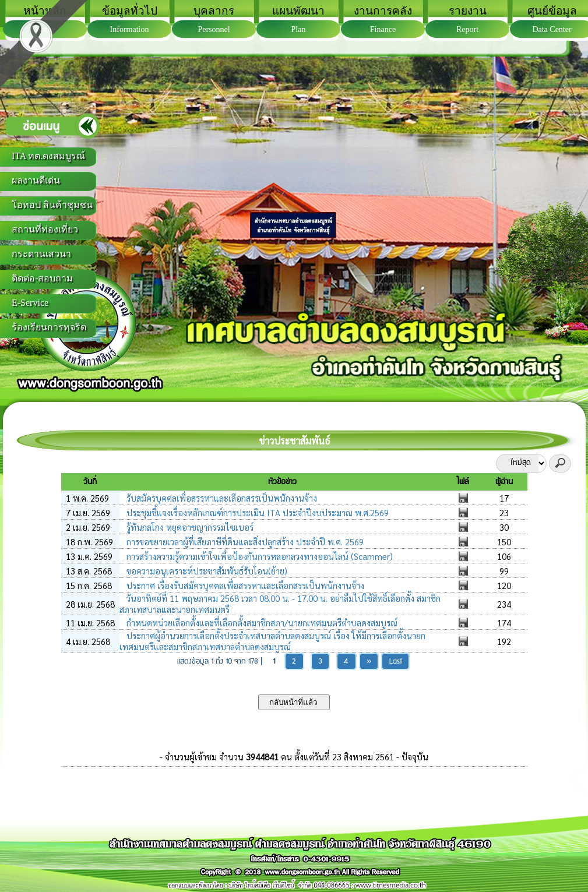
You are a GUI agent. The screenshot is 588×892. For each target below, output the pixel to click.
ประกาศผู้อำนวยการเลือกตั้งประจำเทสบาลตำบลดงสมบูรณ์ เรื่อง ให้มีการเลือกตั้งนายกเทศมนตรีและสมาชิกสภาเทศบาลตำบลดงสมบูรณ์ (272, 641)
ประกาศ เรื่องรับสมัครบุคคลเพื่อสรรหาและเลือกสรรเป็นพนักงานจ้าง (244, 585)
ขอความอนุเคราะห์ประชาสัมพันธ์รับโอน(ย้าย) (206, 571)
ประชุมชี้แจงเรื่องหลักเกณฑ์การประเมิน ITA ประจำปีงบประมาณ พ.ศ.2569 (256, 512)
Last (396, 662)
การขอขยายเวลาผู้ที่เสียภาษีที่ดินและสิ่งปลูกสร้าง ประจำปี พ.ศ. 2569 (244, 542)
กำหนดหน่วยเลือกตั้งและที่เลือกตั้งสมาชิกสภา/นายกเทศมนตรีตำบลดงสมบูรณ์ (261, 623)
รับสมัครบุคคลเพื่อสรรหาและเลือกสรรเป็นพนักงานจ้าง (221, 498)
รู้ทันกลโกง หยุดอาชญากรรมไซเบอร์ (189, 527)
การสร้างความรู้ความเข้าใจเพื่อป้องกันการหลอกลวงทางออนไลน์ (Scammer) (258, 556)
